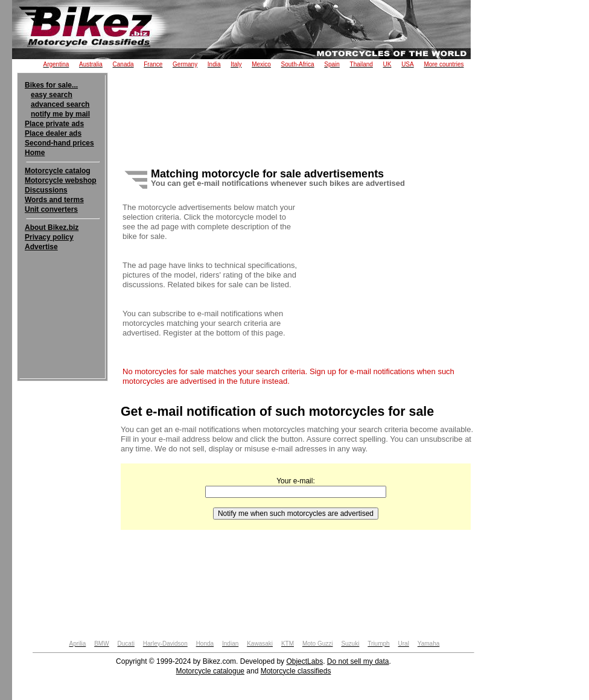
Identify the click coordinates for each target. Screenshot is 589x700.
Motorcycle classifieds (296, 671)
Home (35, 153)
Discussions (46, 190)
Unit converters (51, 209)
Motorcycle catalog (58, 171)
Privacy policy (49, 237)
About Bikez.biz (52, 227)
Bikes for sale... (51, 85)
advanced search (60, 104)
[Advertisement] (62, 288)
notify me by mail (60, 114)
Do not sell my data (358, 661)
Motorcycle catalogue (210, 671)
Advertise (41, 247)
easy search (52, 95)
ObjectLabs (304, 661)
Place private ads (54, 124)
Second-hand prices (59, 143)
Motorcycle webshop (61, 180)
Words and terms (54, 200)
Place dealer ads (53, 133)
